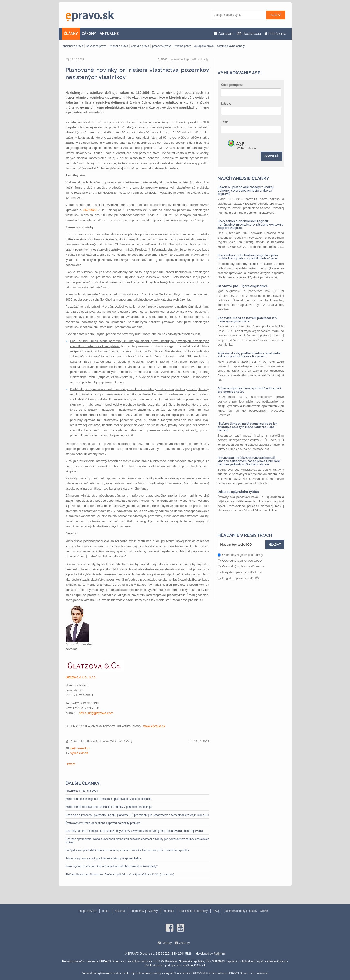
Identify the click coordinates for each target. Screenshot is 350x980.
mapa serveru (88, 911)
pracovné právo (162, 46)
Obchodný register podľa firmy (240, 555)
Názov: (226, 103)
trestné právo (183, 46)
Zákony (184, 943)
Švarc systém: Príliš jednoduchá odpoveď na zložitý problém (103, 823)
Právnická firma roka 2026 (82, 791)
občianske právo (73, 46)
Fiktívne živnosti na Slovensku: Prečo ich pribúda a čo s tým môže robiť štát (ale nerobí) (120, 875)
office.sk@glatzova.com (96, 713)
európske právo (204, 46)
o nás (106, 911)
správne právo (140, 46)
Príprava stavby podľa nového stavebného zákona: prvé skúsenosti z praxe (249, 355)
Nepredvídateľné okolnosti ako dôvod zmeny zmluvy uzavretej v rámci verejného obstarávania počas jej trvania (134, 831)
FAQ (216, 911)
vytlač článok (79, 753)
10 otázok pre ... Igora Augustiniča (243, 286)
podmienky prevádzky (144, 911)
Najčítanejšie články (243, 178)
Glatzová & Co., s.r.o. (81, 677)
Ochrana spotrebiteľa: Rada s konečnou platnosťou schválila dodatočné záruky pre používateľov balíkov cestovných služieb (137, 841)
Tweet (71, 764)
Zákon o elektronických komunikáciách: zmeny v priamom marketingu (109, 807)
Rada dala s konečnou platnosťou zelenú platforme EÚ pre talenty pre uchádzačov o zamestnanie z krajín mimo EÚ (137, 815)
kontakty (169, 911)
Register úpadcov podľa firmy (240, 572)
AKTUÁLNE (109, 34)
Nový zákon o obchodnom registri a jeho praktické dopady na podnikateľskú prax (248, 257)
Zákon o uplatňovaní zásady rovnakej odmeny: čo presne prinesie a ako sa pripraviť (246, 190)
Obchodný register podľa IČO (240, 561)
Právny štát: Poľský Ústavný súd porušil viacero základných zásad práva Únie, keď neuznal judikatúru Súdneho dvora (249, 461)
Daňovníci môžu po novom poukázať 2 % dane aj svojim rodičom (247, 320)
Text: (225, 122)
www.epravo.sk (154, 726)
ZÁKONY (89, 34)
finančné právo (119, 46)
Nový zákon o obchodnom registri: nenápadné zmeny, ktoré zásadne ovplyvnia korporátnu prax (250, 224)
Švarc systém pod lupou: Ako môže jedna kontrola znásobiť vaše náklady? (112, 866)
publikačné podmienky (194, 911)
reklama (120, 911)
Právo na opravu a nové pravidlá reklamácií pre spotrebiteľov (103, 858)
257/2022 (90, 210)
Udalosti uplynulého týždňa (238, 492)
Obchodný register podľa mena (241, 566)
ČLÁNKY (71, 34)
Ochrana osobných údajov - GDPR (246, 911)
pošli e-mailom (80, 748)
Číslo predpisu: (232, 85)
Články (167, 943)
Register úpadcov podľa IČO (239, 578)
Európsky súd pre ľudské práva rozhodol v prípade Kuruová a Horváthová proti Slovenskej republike (127, 850)
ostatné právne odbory (231, 46)
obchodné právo (96, 46)
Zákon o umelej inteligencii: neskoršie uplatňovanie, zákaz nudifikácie (109, 799)
